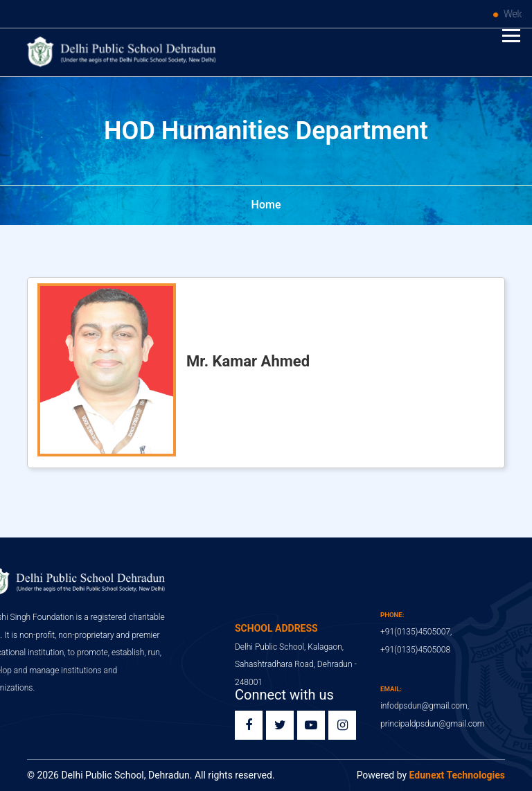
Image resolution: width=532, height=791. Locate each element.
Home (266, 205)
